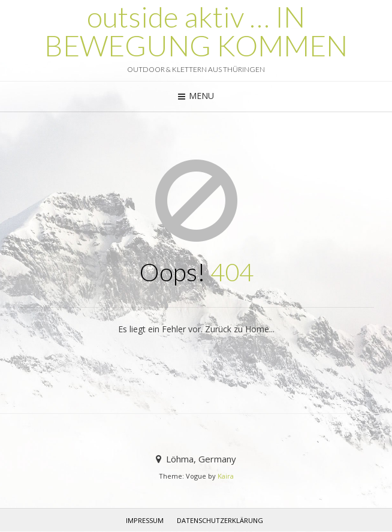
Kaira (226, 476)
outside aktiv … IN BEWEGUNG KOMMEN (196, 31)
